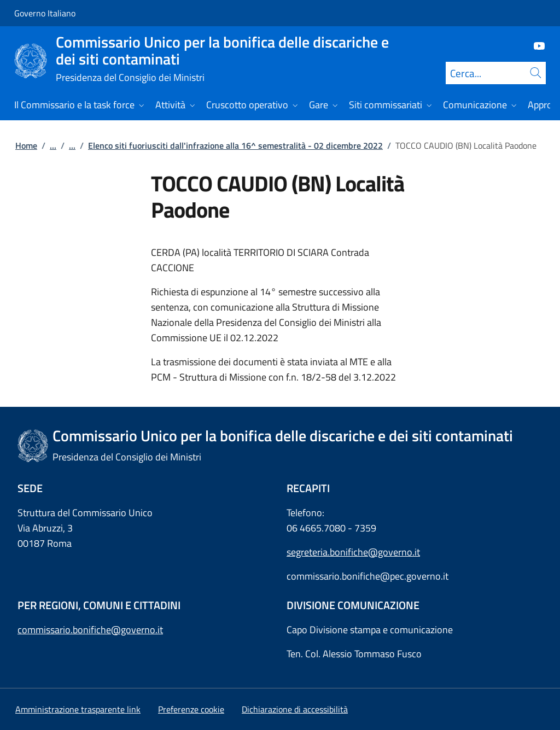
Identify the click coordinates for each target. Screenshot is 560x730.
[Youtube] (535, 45)
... (53, 145)
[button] (191, 709)
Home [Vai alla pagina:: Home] (26, 145)
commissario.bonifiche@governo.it (90, 630)
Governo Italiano (45, 13)
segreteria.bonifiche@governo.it (353, 552)
